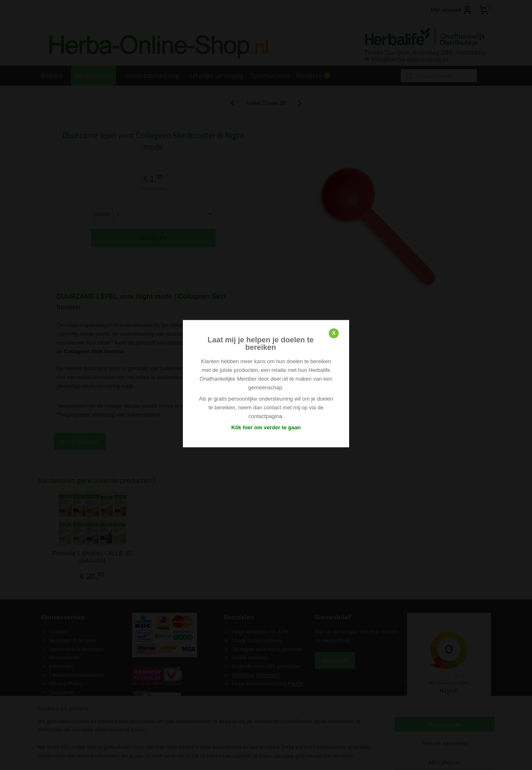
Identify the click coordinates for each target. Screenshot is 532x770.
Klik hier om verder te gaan (266, 427)
